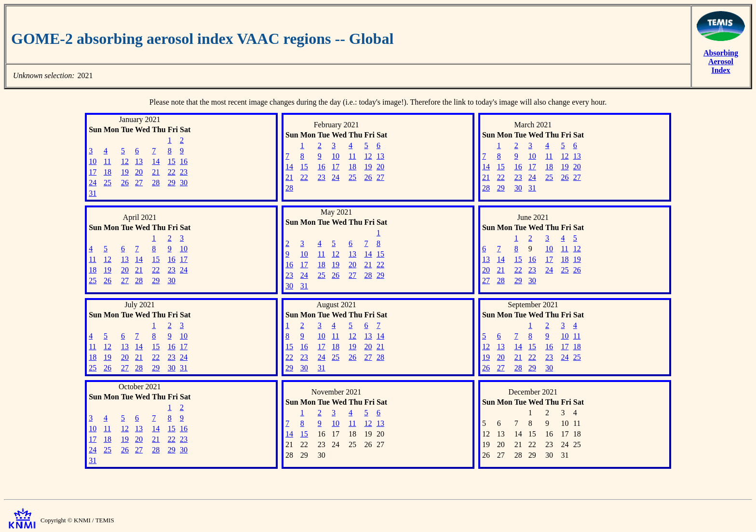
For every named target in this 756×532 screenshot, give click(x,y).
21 (156, 172)
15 (172, 161)
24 (93, 183)
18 (108, 172)
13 (139, 161)
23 (184, 172)
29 (172, 183)
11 (107, 161)
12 (125, 161)
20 (139, 172)
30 (184, 183)
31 (93, 193)
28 (156, 183)
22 (172, 172)
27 (139, 183)
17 (93, 172)
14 (156, 161)
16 (184, 161)
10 (93, 161)
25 (108, 183)
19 (125, 172)
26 (125, 183)
